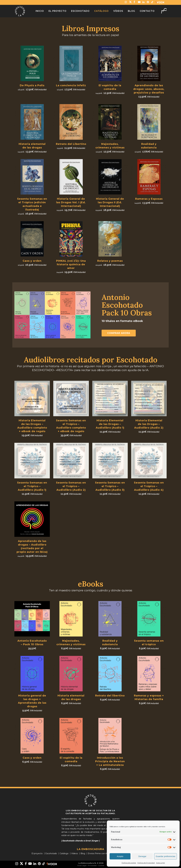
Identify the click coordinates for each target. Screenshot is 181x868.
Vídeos (75, 853)
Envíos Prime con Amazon (101, 853)
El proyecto (37, 853)
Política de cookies (129, 863)
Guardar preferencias (166, 856)
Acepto (120, 856)
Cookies (101, 865)
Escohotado (51, 853)
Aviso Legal (160, 863)
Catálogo (64, 853)
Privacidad (92, 865)
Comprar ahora (119, 333)
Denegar (142, 856)
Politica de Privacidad (146, 863)
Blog (83, 853)
